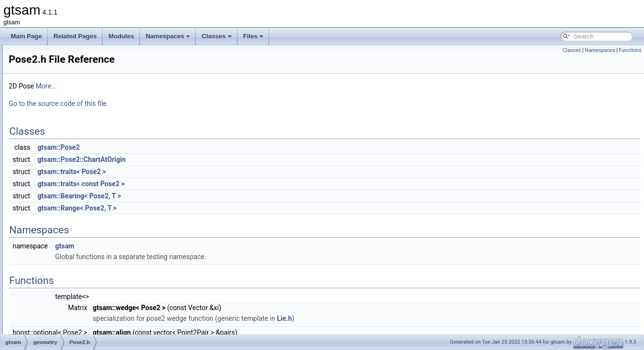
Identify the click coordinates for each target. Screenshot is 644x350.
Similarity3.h (63, 312)
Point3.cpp (61, 162)
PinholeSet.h (64, 130)
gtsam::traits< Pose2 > (193, 172)
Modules (121, 36)
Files (254, 36)
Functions (630, 50)
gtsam (186, 246)
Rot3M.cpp (62, 280)
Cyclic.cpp (61, 55)
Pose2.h (58, 194)
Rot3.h (56, 269)
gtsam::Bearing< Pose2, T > (201, 196)
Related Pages (75, 36)
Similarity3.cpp (67, 301)
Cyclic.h (58, 66)
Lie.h (406, 318)
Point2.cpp (61, 141)
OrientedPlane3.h (70, 98)
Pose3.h (58, 216)
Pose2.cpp (61, 184)
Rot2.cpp (59, 237)
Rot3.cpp (59, 259)
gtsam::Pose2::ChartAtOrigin (203, 159)
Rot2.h (56, 248)
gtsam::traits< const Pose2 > (203, 184)
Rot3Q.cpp (61, 291)
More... (167, 86)
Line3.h (57, 87)
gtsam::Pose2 (180, 147)
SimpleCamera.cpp (72, 323)
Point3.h (58, 173)
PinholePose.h (66, 120)
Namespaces (168, 36)
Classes (216, 36)
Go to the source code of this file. (180, 104)
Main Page (26, 36)
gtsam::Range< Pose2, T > (198, 208)
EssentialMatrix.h (70, 77)
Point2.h (58, 152)
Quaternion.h (64, 227)
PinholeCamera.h (70, 109)
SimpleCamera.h (69, 333)
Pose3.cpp (61, 205)
